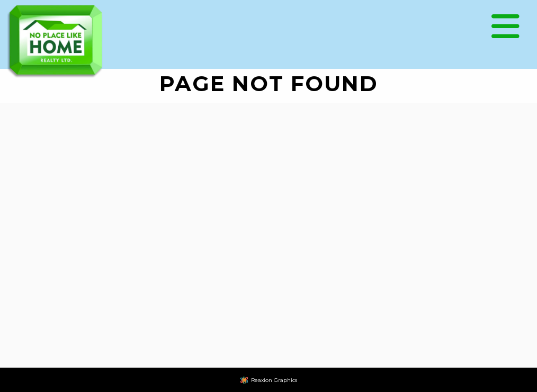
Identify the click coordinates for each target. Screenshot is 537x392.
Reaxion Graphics (274, 380)
